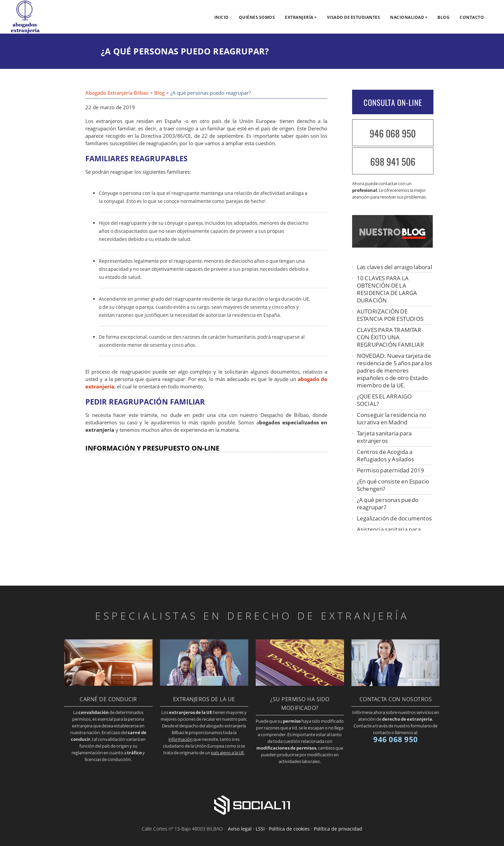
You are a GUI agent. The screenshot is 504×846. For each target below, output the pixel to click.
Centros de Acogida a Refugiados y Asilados (385, 455)
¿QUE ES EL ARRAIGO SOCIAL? (384, 400)
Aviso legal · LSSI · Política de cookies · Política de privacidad (295, 829)
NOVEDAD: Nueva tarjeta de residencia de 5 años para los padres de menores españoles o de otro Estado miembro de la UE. (395, 370)
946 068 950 (393, 133)
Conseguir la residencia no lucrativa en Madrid (391, 418)
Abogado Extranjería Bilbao (117, 93)
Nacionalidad (407, 17)
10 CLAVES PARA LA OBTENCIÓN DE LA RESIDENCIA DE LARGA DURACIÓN (387, 289)
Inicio (222, 17)
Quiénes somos (257, 17)
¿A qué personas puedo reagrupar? (388, 503)
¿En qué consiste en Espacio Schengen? (393, 485)
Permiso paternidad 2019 (391, 470)
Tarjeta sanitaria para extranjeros (384, 437)
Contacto (472, 17)
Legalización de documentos (394, 518)
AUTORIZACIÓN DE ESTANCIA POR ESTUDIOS (390, 315)
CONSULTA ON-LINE (393, 102)
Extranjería (299, 17)
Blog (444, 17)
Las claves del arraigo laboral (394, 267)
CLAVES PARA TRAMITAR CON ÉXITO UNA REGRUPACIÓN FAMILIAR (390, 337)
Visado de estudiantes (354, 17)
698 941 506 (393, 161)
